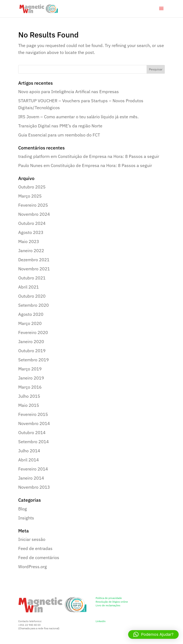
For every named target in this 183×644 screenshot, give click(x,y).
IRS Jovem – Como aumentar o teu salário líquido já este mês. (78, 117)
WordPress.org (33, 567)
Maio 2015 (29, 405)
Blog (23, 509)
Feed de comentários (39, 557)
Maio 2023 (29, 241)
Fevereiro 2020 (33, 332)
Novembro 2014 (34, 423)
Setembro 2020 (33, 305)
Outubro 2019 (32, 351)
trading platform (34, 156)
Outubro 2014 (32, 432)
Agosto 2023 (31, 232)
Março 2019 (30, 369)
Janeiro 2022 (31, 251)
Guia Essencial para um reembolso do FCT (59, 135)
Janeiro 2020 (31, 341)
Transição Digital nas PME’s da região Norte (60, 126)
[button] (153, 634)
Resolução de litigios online (112, 602)
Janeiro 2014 (31, 478)
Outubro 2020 (32, 296)
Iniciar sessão (32, 539)
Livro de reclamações (108, 605)
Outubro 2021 (32, 278)
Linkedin (101, 621)
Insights (26, 518)
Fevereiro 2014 (33, 469)
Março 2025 (30, 196)
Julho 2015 (29, 396)
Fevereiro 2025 (33, 205)
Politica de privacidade (109, 598)
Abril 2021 (29, 287)
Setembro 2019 (33, 360)
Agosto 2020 (31, 314)
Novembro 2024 (34, 214)
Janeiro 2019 (31, 378)
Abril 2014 (29, 460)
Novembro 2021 (34, 269)
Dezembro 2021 (34, 260)
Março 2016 (30, 387)
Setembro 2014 (33, 442)
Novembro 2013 (34, 487)
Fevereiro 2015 (33, 414)
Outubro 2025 (32, 187)
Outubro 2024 (32, 223)
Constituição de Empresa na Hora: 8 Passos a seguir (109, 156)
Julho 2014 (29, 451)
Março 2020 (30, 323)
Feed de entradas (35, 548)
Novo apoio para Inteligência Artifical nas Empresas (69, 92)
